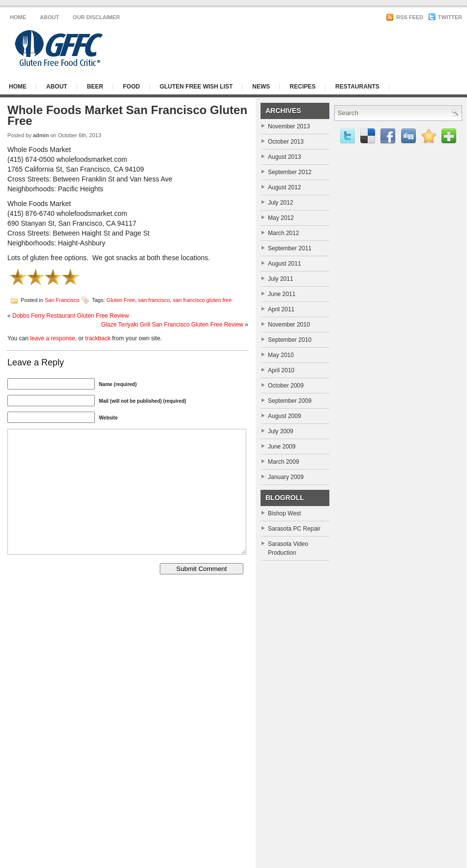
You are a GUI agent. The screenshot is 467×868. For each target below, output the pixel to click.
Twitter (445, 17)
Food (131, 87)
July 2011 (280, 279)
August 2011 (284, 264)
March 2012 (283, 233)
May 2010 (281, 355)
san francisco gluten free (203, 299)
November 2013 (289, 126)
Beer (95, 87)
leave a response (52, 338)
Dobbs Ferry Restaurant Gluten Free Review (71, 316)
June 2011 (282, 294)
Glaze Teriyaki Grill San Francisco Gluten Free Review (172, 325)
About (49, 17)
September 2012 (290, 172)
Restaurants (357, 87)
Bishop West (284, 513)
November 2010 (289, 325)
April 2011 (281, 309)
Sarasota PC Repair (294, 529)
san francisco (154, 299)
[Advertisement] (342, 48)
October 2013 (286, 142)
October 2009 (286, 386)
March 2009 (283, 462)
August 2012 (284, 187)
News (261, 87)
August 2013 (284, 157)
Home (18, 17)
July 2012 (280, 203)
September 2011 (290, 248)
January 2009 (286, 477)
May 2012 (281, 218)
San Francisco (62, 299)
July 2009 (280, 431)
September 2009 (290, 401)
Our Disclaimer (96, 17)
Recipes (303, 87)
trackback (98, 338)
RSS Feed (405, 17)
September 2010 (290, 340)
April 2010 (281, 370)
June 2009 (282, 447)
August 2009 (284, 416)
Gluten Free (121, 299)
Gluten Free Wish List (196, 87)
